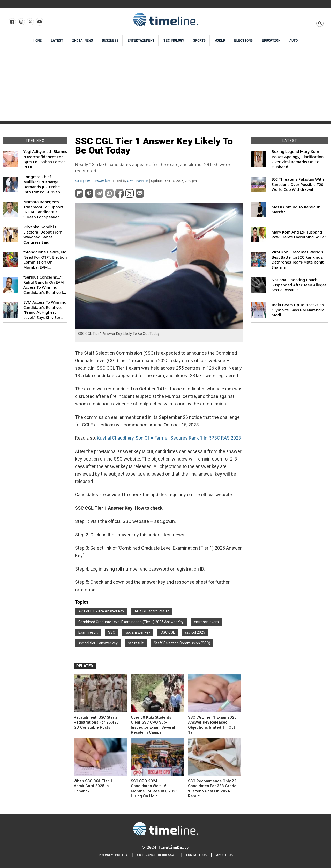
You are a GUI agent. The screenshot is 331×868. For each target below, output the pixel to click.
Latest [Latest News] (57, 41)
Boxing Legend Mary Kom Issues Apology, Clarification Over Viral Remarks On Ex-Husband (298, 159)
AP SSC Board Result (152, 611)
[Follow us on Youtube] (39, 22)
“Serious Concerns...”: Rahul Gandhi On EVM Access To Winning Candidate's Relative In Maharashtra (44, 285)
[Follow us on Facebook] (12, 22)
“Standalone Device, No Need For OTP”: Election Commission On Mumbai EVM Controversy (45, 260)
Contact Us (196, 855)
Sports (199, 41)
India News (82, 41)
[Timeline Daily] (165, 828)
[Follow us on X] (30, 22)
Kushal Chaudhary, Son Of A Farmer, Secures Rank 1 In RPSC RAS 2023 (169, 438)
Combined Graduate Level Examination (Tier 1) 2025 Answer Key (131, 622)
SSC (112, 632)
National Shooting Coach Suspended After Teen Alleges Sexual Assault (299, 285)
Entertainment (141, 41)
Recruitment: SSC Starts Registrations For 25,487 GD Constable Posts (96, 722)
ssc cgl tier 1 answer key (92, 181)
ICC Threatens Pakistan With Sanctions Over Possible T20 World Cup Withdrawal (298, 184)
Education (271, 41)
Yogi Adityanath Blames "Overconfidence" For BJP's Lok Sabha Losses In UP (45, 159)
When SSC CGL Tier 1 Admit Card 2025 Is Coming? (93, 786)
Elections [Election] (243, 41)
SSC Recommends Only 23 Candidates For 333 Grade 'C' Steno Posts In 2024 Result (212, 789)
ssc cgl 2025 (195, 632)
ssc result (136, 643)
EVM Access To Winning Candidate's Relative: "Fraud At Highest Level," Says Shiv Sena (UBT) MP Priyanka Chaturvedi (45, 310)
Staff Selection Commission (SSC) (182, 643)
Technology (174, 41)
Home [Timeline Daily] (37, 41)
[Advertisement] (165, 85)
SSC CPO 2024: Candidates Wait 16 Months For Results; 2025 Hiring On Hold (154, 789)
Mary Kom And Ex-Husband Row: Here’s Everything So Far (299, 235)
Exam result (88, 632)
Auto (294, 41)
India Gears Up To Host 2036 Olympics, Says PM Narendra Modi (298, 310)
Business (110, 41)
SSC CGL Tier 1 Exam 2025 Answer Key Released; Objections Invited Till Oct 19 (212, 725)
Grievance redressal (157, 855)
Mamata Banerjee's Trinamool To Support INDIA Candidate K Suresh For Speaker (43, 209)
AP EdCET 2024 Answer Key (101, 611)
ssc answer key (138, 632)
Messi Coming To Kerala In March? (296, 210)
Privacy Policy (113, 855)
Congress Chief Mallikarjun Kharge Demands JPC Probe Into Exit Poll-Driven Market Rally (42, 184)
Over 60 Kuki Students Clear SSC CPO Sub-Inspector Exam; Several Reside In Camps (153, 725)
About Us (224, 855)
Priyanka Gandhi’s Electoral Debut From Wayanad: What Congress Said (43, 235)
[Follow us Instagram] (21, 22)
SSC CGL (168, 632)
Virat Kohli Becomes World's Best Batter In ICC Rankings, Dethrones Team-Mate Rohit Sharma (298, 260)
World (220, 41)
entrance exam (206, 622)
